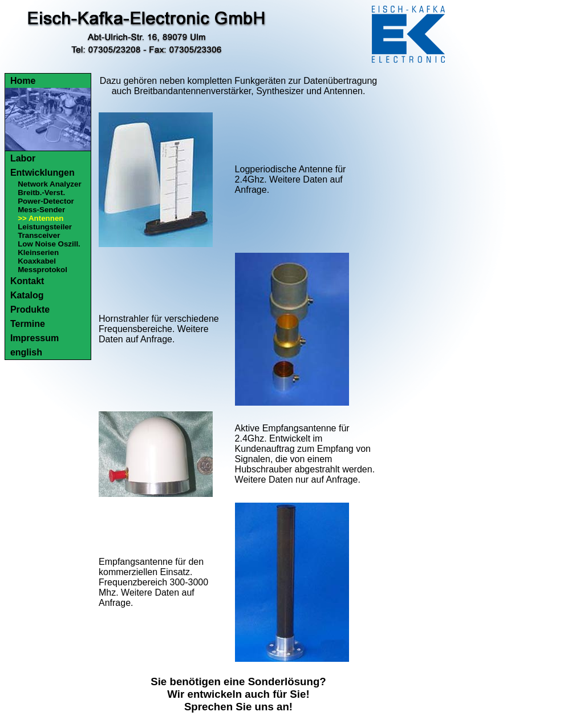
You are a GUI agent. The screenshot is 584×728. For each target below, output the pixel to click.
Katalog (27, 295)
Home (23, 81)
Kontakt (27, 281)
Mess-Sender (41, 210)
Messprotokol (42, 270)
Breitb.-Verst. (41, 193)
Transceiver (39, 235)
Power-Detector (46, 201)
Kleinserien (38, 252)
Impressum (35, 338)
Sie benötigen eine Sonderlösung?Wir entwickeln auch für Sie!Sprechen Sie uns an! (238, 694)
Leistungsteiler (45, 227)
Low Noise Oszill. (49, 244)
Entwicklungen (42, 173)
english (26, 352)
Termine (28, 324)
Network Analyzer (49, 184)
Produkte (30, 310)
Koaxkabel (37, 261)
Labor (23, 158)
